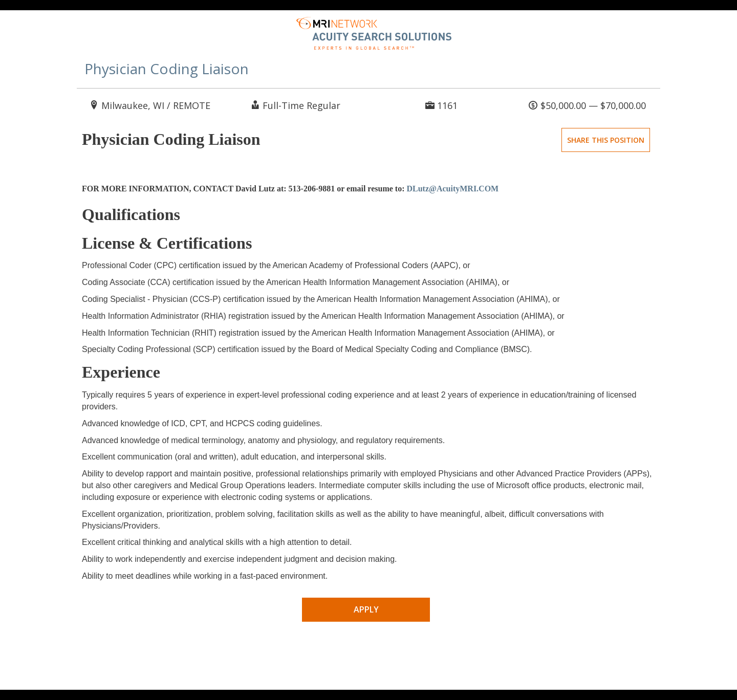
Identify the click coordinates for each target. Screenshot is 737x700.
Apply (366, 609)
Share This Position (606, 140)
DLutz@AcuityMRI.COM (452, 189)
